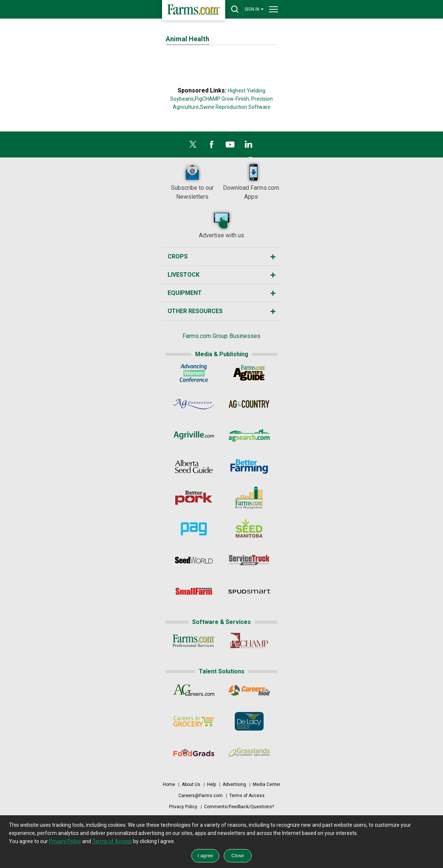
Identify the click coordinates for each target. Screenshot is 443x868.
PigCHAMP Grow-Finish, (222, 99)
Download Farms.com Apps (251, 181)
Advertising (234, 784)
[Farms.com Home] (194, 10)
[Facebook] (211, 146)
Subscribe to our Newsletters (192, 181)
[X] (193, 146)
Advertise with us (221, 224)
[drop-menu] (274, 9)
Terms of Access (247, 796)
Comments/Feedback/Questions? (239, 807)
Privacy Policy (183, 807)
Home (169, 784)
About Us (191, 784)
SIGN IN (254, 9)
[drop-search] (235, 9)
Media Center (266, 784)
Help (211, 784)
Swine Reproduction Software (235, 107)
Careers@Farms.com (201, 796)
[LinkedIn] (249, 146)
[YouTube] (230, 146)
